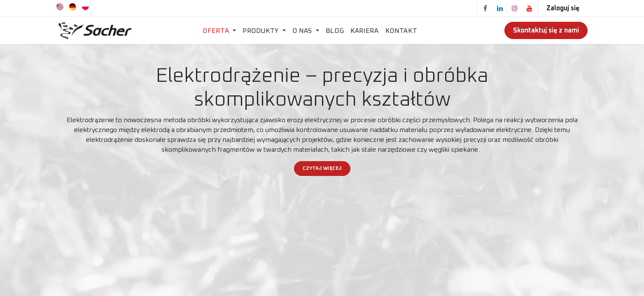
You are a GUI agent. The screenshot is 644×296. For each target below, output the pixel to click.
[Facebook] (485, 8)
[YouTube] (530, 8)
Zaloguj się (563, 8)
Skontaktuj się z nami (546, 30)
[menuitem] (60, 6)
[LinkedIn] (500, 8)
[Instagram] (515, 8)
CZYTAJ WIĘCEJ (322, 169)
